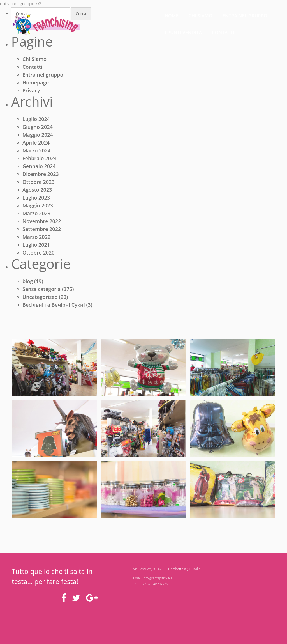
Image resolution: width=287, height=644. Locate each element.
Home (100, 14)
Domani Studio (77, 627)
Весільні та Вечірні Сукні (54, 307)
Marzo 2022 (36, 239)
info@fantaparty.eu (135, 582)
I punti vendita (224, 14)
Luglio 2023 (36, 199)
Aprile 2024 (36, 144)
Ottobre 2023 (39, 184)
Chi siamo (129, 14)
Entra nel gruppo (173, 14)
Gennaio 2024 (39, 168)
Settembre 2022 (42, 231)
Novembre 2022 (42, 223)
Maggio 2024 (38, 136)
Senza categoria (42, 292)
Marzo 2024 (36, 152)
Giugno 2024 (38, 129)
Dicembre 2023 (41, 176)
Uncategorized (40, 299)
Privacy (31, 91)
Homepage (36, 83)
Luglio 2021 (36, 246)
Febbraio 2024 (40, 160)
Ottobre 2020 (39, 254)
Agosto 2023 (37, 191)
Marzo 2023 (36, 215)
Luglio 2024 (36, 121)
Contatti (264, 14)
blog (28, 284)
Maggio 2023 (38, 207)
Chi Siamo (34, 60)
